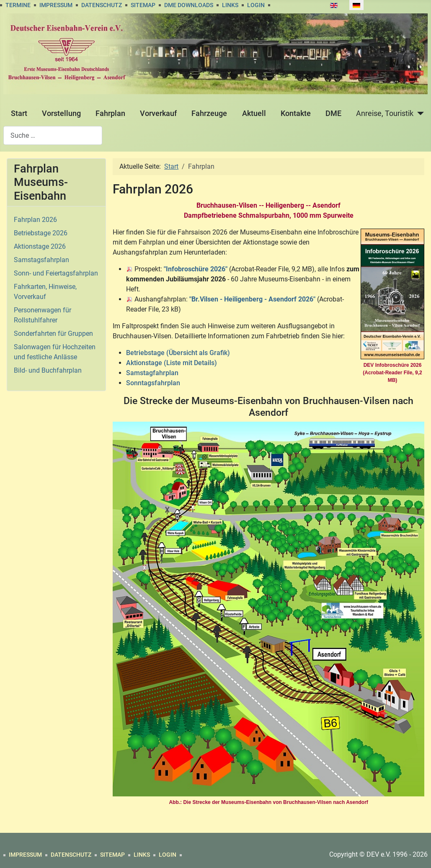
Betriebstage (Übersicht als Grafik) (178, 353)
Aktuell (254, 113)
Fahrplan (110, 113)
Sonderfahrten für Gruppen (53, 334)
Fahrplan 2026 (35, 220)
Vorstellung (61, 113)
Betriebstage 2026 (41, 233)
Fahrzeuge (209, 113)
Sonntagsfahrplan (153, 383)
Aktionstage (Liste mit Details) (172, 363)
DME (333, 113)
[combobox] (53, 135)
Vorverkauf (158, 113)
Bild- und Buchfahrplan (48, 370)
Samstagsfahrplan (41, 260)
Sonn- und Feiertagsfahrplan (56, 273)
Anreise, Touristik (385, 113)
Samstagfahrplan (152, 373)
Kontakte (296, 113)
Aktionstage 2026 (40, 246)
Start (19, 113)
